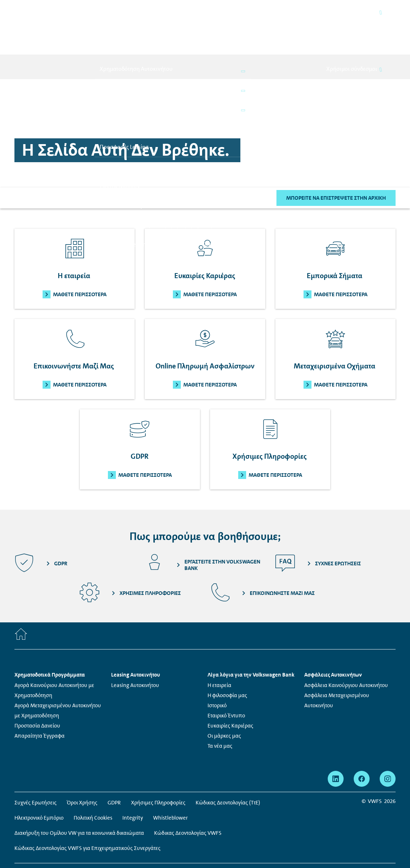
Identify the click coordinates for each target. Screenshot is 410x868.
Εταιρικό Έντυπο (226, 675)
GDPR (114, 763)
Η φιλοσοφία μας (227, 655)
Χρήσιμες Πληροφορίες (158, 763)
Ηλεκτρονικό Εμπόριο (39, 778)
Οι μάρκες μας (224, 696)
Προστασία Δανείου (37, 686)
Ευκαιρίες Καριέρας (230, 686)
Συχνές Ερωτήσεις (36, 763)
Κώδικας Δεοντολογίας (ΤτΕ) (228, 763)
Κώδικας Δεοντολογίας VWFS (188, 793)
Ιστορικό (217, 665)
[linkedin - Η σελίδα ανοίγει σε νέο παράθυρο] (336, 739)
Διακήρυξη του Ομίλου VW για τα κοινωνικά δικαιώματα (79, 793)
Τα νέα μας (220, 706)
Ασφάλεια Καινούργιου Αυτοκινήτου (346, 645)
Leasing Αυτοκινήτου (135, 645)
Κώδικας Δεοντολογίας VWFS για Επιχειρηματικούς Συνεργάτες (88, 808)
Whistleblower (170, 778)
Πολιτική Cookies (93, 778)
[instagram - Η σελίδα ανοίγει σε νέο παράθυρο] (388, 739)
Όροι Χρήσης (82, 763)
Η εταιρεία (219, 645)
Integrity (133, 778)
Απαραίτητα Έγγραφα (40, 696)
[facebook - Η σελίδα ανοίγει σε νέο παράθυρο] (362, 739)
